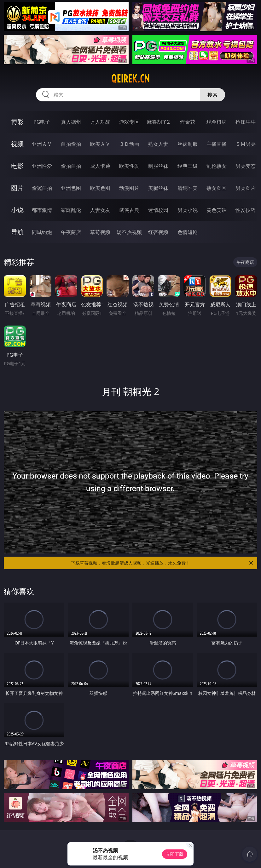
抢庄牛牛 (246, 122)
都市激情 (42, 210)
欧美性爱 (129, 166)
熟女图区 (217, 188)
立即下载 (175, 854)
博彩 (17, 122)
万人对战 (100, 122)
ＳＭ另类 (246, 144)
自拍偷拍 (71, 144)
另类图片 (246, 188)
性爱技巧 (246, 210)
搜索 (212, 95)
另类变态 (246, 166)
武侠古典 (129, 210)
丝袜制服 (188, 144)
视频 (17, 144)
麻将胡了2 (158, 122)
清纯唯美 (188, 188)
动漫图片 (129, 188)
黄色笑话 (217, 210)
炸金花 (188, 122)
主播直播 (217, 144)
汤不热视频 (129, 232)
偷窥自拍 (42, 188)
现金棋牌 (217, 122)
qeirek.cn (130, 79)
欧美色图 (100, 188)
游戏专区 (129, 122)
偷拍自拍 (71, 166)
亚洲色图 (71, 188)
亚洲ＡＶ (42, 144)
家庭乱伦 (71, 210)
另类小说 (188, 210)
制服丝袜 (158, 166)
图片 (17, 188)
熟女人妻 (158, 144)
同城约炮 (42, 232)
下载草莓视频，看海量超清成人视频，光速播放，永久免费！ (162, 563)
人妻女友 (100, 210)
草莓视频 (100, 232)
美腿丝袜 (158, 188)
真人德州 (71, 122)
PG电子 (42, 122)
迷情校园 (158, 210)
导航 (17, 232)
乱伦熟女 (217, 166)
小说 (17, 210)
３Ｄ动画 (129, 144)
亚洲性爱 (42, 166)
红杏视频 (158, 232)
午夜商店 (71, 232)
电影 (17, 166)
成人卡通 (100, 166)
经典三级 (188, 166)
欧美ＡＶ (100, 144)
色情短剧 (188, 232)
